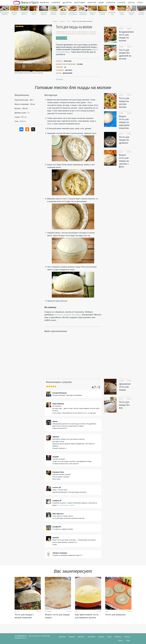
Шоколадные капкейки (5, 13)
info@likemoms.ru (20, 638)
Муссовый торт (112, 13)
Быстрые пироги (132, 13)
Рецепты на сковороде (83, 13)
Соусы (131, 3)
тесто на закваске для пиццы (68, 315)
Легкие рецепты (141, 13)
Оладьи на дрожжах (63, 13)
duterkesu (60, 79)
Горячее (56, 3)
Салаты (121, 3)
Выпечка (45, 3)
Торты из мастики (53, 13)
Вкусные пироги (14, 13)
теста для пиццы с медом (66, 505)
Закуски (92, 3)
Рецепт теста (61, 38)
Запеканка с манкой (102, 13)
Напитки (111, 3)
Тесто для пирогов (44, 13)
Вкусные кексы (34, 13)
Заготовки (80, 3)
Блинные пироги (93, 13)
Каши (101, 3)
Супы (140, 3)
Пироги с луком (122, 13)
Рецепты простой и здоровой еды (26, 3)
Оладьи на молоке (24, 13)
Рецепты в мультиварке (73, 13)
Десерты (67, 3)
